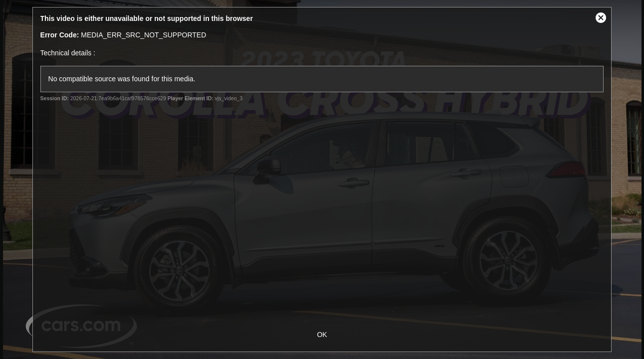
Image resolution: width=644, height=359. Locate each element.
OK (322, 335)
